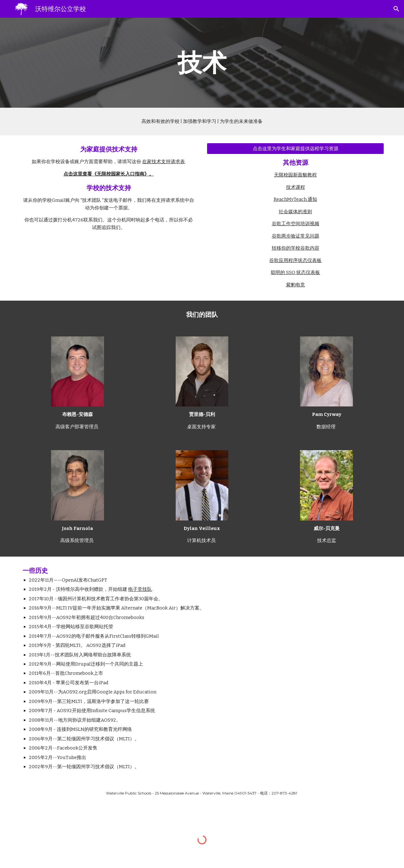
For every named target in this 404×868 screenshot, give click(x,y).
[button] (396, 9)
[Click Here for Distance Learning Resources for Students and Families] (296, 149)
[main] (202, 63)
